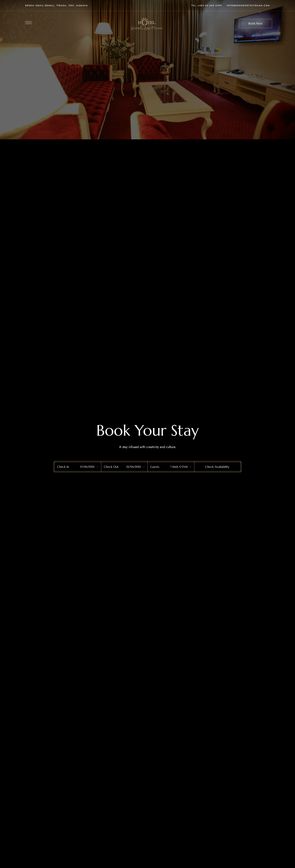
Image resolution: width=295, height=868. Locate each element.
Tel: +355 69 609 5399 (207, 5)
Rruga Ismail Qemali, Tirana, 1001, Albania (57, 5)
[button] (255, 24)
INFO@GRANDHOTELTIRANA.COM (248, 5)
